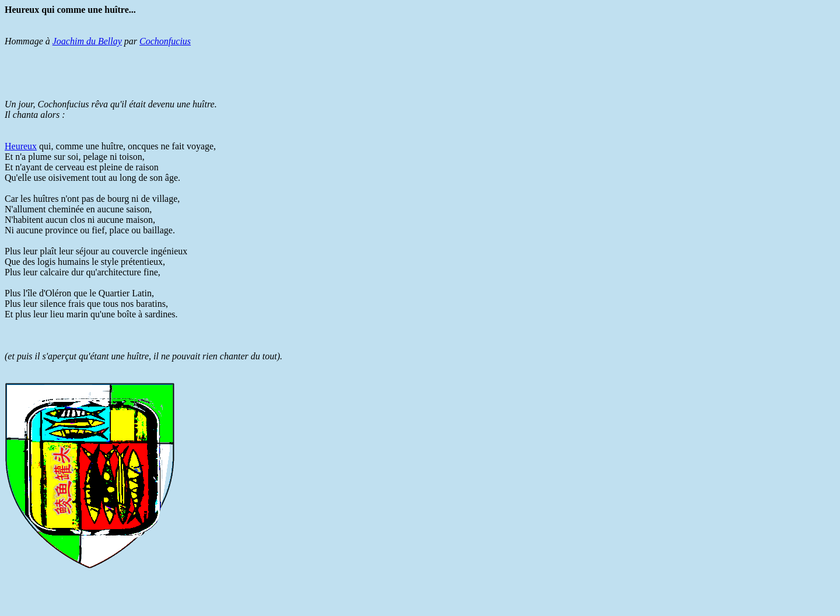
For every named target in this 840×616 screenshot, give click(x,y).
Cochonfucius (165, 41)
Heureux (21, 146)
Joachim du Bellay (87, 41)
